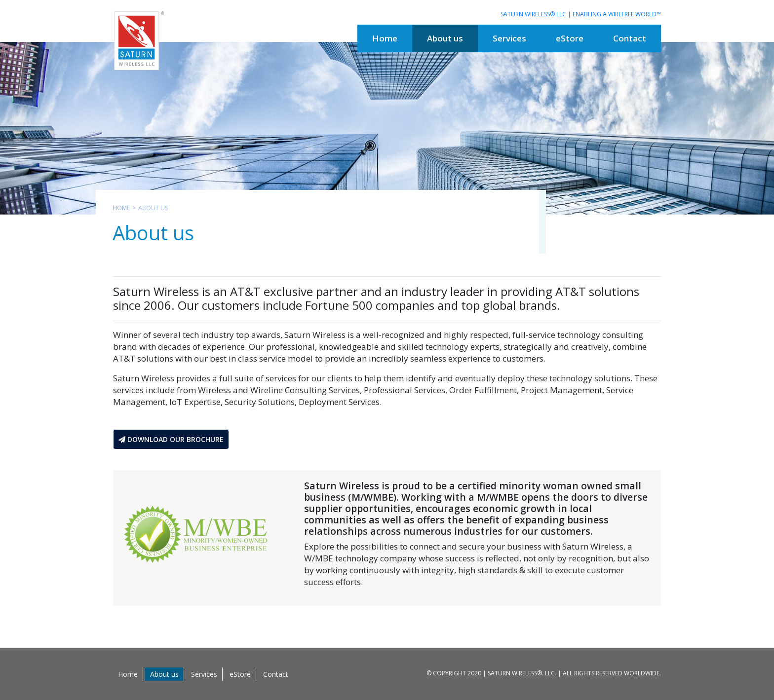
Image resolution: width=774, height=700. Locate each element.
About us (164, 674)
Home (121, 208)
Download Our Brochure (171, 439)
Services (204, 674)
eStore (240, 674)
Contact (276, 674)
